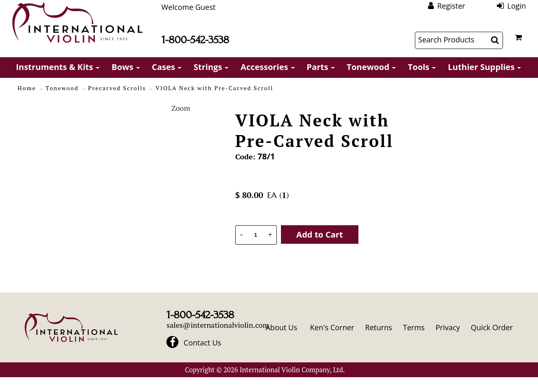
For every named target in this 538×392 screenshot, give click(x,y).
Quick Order (492, 327)
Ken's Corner (332, 327)
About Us (281, 327)
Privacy (448, 327)
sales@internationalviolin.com (218, 325)
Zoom (181, 108)
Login (517, 6)
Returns (379, 327)
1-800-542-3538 (195, 40)
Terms (414, 327)
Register (451, 6)
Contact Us (202, 343)
